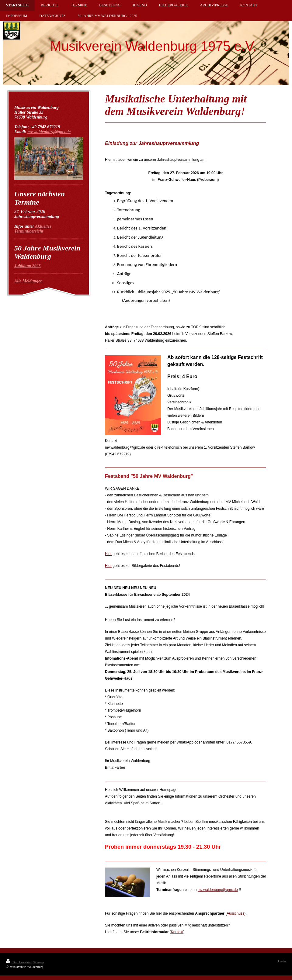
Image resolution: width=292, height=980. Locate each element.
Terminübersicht (29, 231)
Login (282, 961)
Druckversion (19, 962)
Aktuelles (43, 226)
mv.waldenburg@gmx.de (49, 132)
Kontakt (177, 932)
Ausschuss (235, 913)
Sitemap (38, 962)
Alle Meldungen (28, 281)
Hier (108, 554)
